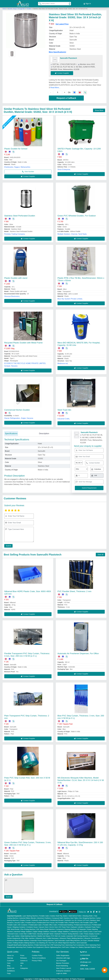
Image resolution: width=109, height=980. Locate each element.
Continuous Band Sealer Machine (18, 940)
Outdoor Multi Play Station (59, 915)
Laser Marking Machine (30, 915)
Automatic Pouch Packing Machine (42, 940)
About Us (10, 955)
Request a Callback (66, 97)
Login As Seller (62, 972)
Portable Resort (74, 922)
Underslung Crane (76, 931)
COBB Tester (32, 933)
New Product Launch (64, 967)
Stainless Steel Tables (71, 917)
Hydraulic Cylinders (77, 926)
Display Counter (25, 920)
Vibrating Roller (88, 915)
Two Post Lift (53, 942)
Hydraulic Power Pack (92, 926)
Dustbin (29, 8)
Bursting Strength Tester (45, 933)
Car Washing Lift (42, 942)
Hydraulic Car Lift (71, 920)
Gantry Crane (88, 931)
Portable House (31, 922)
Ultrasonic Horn (41, 937)
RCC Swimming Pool (93, 944)
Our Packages (61, 960)
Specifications (11, 432)
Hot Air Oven (54, 926)
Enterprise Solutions (63, 970)
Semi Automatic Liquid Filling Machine (67, 940)
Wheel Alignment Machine (67, 942)
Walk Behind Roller (75, 915)
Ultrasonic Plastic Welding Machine (71, 937)
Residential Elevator (57, 920)
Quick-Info (11, 967)
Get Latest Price (62, 23)
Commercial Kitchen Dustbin (17, 409)
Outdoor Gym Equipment (35, 946)
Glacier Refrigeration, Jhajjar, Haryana (19, 417)
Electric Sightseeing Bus (53, 946)
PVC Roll (54, 935)
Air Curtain (62, 935)
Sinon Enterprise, (64, 169)
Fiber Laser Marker (13, 935)
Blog (9, 965)
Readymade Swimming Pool (16, 946)
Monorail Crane (13, 933)
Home (4, 8)
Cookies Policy (37, 955)
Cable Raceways (53, 937)
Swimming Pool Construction (75, 944)
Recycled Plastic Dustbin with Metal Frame (23, 342)
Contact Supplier (63, 72)
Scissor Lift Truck (83, 920)
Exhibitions (11, 970)
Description (44, 432)
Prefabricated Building (66, 924)
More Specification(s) (57, 51)
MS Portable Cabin (87, 922)
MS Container (23, 924)
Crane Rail (23, 933)
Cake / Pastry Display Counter (90, 933)
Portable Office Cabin (50, 924)
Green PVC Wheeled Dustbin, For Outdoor (77, 215)
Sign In (87, 3)
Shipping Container (19, 926)
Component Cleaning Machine (66, 928)
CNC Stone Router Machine (45, 928)
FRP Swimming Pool (57, 944)
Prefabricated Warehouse (82, 924)
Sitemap (10, 957)
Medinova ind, (63, 362)
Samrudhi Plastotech (68, 57)
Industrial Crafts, (64, 418)
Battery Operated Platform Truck (90, 946)
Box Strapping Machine (87, 917)
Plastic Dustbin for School (16, 148)
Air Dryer (84, 940)
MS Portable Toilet (62, 922)
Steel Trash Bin (64, 409)
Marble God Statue (44, 935)
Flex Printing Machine (28, 928)
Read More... (55, 87)
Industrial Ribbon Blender (28, 917)
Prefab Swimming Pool (42, 944)
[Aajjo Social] (88, 911)
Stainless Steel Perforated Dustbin (20, 215)
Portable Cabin (44, 915)
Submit (8, 545)
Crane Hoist (98, 931)
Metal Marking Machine (29, 935)
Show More (99, 109)
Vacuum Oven (44, 926)
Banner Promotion (63, 962)
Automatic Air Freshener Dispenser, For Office (78, 653)
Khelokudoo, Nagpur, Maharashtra (17, 166)
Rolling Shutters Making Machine (24, 942)
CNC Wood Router (13, 928)
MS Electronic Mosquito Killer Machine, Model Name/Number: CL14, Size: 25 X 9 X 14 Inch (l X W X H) (81, 779)
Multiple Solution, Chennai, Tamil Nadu (72, 233)
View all (100, 554)
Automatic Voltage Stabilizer (60, 931)
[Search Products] (39, 3)
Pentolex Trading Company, (15, 233)
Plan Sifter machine (28, 937)
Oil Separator (82, 928)
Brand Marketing (62, 965)
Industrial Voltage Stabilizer (23, 931)
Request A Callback (54, 903)
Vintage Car (74, 946)
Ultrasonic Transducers (92, 937)
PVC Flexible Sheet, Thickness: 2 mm (74, 590)
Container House (32, 926)
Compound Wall (57, 917)
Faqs (9, 972)
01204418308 (85, 954)
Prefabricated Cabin (35, 924)
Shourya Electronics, (12, 295)
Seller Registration (63, 955)
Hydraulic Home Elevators (41, 920)
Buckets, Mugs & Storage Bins (17, 8)
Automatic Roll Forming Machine (77, 935)
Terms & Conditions (39, 957)
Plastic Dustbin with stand (16, 277)
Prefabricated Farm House (46, 922)
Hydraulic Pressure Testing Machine (66, 933)
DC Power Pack (64, 926)
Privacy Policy (37, 960)
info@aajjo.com (86, 961)
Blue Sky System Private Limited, (70, 298)
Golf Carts (65, 946)
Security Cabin (19, 922)
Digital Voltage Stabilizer (41, 931)
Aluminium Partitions (44, 917)
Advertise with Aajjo (63, 957)
